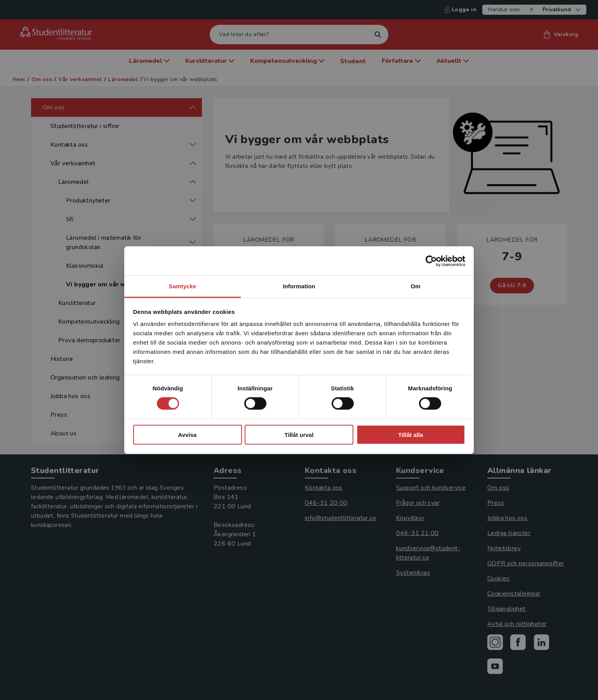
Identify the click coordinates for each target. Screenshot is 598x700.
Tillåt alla (411, 435)
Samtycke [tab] (183, 286)
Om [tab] (415, 286)
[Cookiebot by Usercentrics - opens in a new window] (431, 261)
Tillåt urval (299, 435)
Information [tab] (299, 286)
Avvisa (188, 435)
